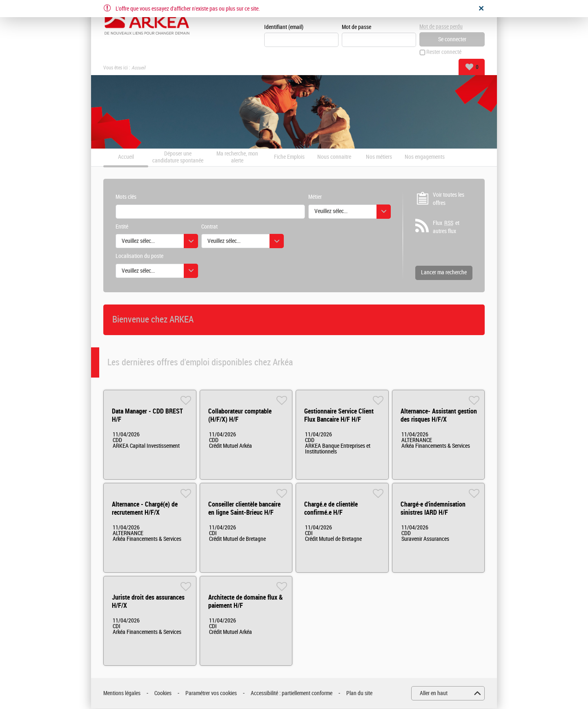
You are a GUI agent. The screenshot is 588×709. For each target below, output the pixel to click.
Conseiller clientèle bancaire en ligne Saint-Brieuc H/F (244, 509)
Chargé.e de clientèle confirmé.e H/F (331, 509)
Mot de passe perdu (441, 27)
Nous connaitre (334, 158)
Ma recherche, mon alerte (237, 157)
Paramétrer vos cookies (211, 693)
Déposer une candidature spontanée (178, 157)
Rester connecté (444, 52)
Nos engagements (425, 158)
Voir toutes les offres (449, 199)
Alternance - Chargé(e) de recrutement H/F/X (145, 509)
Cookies (163, 693)
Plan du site (359, 693)
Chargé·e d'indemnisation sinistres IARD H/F (433, 509)
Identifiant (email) (284, 27)
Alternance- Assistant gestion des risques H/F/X (439, 416)
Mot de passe (356, 27)
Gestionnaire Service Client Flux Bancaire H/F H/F (339, 416)
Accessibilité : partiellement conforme (292, 693)
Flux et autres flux (446, 227)
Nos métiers (379, 158)
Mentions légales (122, 693)
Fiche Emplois (289, 158)
